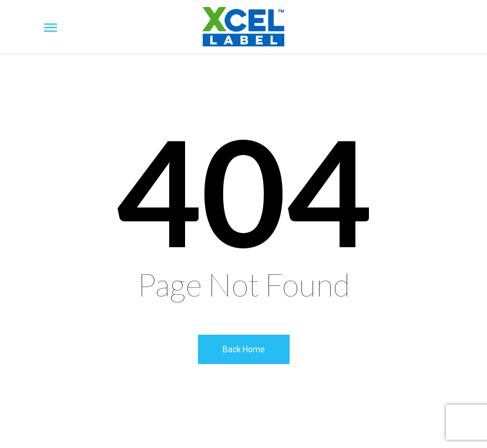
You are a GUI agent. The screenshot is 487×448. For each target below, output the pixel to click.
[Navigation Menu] (51, 27)
